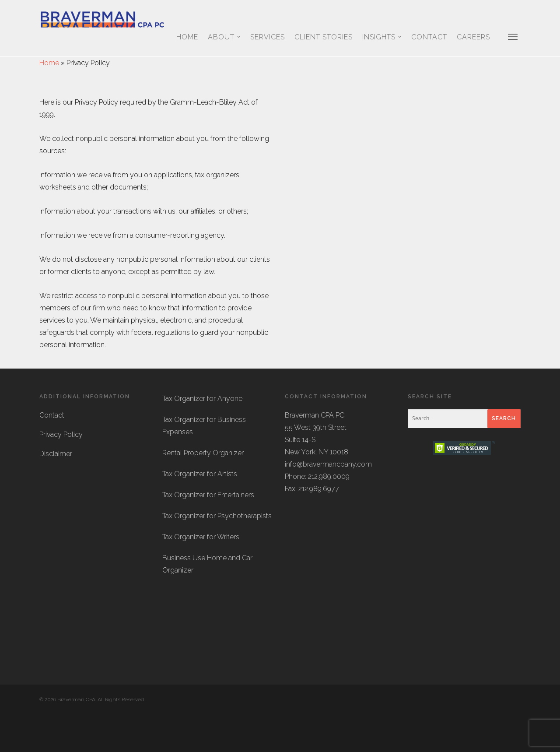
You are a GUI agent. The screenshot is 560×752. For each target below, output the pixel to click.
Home (187, 37)
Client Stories (324, 37)
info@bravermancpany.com (328, 503)
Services (268, 37)
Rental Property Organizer (203, 492)
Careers (473, 37)
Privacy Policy (61, 473)
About (225, 37)
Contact (429, 37)
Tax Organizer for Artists (200, 513)
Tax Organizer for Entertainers (208, 534)
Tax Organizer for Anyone (202, 437)
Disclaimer (56, 493)
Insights (382, 37)
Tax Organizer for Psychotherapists (217, 555)
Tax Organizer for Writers (201, 576)
